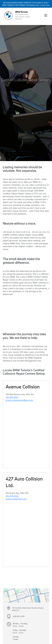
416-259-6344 (12, 496)
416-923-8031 (12, 397)
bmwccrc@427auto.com (16, 499)
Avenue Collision (23, 387)
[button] (46, 15)
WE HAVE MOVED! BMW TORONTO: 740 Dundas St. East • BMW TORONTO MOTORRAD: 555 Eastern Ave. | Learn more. (26, 4)
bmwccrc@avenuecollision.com (19, 400)
